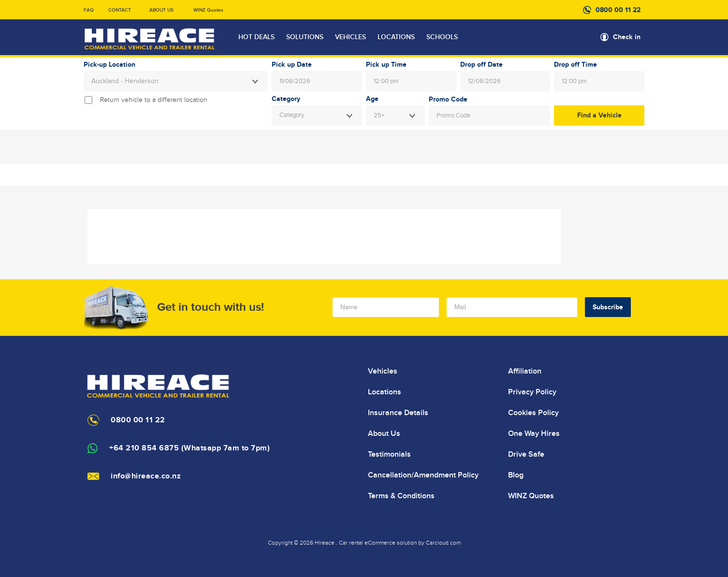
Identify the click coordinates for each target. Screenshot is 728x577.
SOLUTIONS (305, 37)
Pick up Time (386, 65)
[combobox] (176, 81)
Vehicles (383, 371)
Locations (385, 392)
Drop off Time (575, 65)
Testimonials (389, 454)
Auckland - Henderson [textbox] (125, 81)
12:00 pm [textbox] (386, 81)
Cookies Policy (533, 413)
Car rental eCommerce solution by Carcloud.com (400, 543)
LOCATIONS (396, 37)
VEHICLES (350, 37)
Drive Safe (526, 454)
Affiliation (525, 371)
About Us (384, 433)
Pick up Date (292, 65)
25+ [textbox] (379, 115)
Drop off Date (481, 65)
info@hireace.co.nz (146, 476)
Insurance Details (398, 413)
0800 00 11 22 (618, 10)
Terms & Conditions (401, 496)
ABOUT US (161, 10)
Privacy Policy (532, 392)
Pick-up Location (109, 65)
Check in (627, 37)
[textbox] (317, 115)
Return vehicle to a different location (154, 100)
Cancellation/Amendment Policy (423, 475)
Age (372, 99)
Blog (516, 475)
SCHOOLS (442, 37)
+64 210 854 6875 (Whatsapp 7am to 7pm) (189, 448)
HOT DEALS (256, 37)
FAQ (89, 10)
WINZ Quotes (208, 10)
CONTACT (120, 10)
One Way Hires (534, 433)
